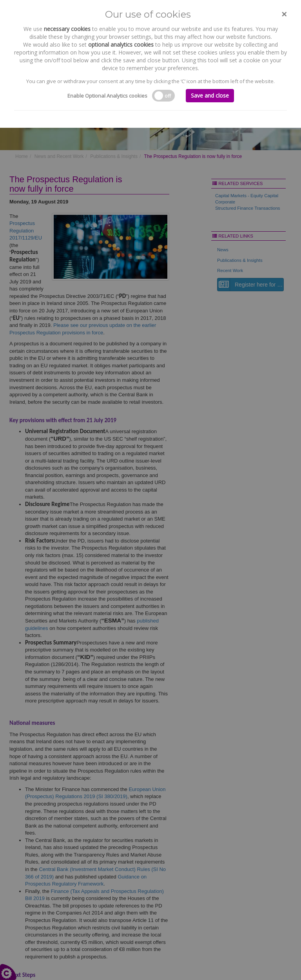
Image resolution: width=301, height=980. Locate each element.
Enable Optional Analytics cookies (107, 96)
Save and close (210, 95)
